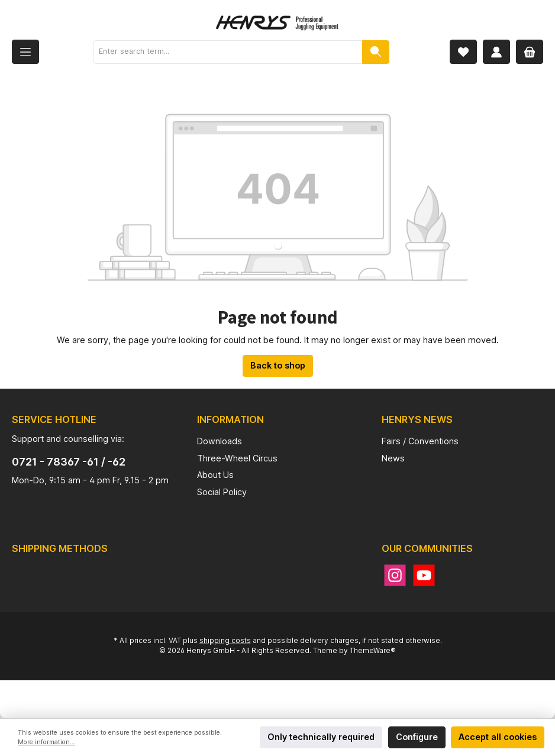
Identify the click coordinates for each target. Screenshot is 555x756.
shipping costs (225, 641)
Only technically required (321, 737)
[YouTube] (424, 575)
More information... (46, 742)
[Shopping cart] (530, 52)
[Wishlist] (463, 52)
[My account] (496, 52)
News (393, 458)
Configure (417, 737)
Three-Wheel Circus (237, 458)
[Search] (376, 52)
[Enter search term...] (228, 52)
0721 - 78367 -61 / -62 (69, 462)
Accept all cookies (498, 737)
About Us (215, 475)
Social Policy (222, 492)
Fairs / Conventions (420, 441)
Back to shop (278, 365)
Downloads (220, 441)
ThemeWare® (373, 651)
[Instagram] (395, 575)
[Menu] (25, 52)
